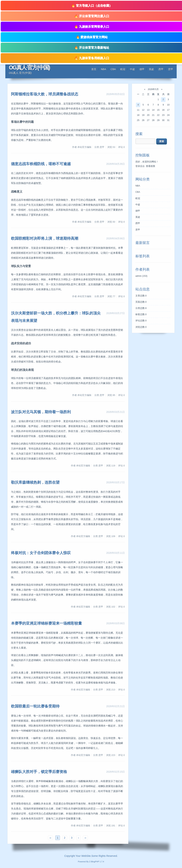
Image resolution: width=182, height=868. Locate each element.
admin (141, 276)
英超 (151, 69)
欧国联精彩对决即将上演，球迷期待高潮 (45, 238)
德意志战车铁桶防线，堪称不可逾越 (41, 164)
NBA (104, 69)
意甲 (171, 69)
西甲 (161, 69)
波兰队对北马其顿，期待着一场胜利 (41, 412)
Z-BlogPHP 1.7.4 (97, 862)
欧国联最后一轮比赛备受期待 (35, 706)
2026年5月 (153, 89)
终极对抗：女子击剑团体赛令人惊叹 (41, 553)
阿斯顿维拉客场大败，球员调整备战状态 (45, 94)
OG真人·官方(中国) (29, 68)
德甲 (142, 69)
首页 (94, 69)
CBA (113, 69)
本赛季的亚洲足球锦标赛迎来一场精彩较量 (46, 623)
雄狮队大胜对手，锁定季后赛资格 (39, 772)
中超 (132, 69)
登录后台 (140, 166)
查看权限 (151, 166)
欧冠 (123, 69)
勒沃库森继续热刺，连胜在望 (35, 482)
